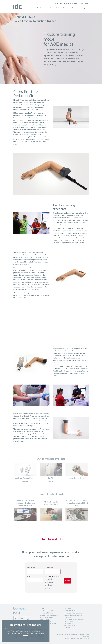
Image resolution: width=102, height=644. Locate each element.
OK (25, 637)
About (33, 8)
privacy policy (40, 633)
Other (48, 588)
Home (56, 4)
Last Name (49, 568)
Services (51, 8)
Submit (68, 581)
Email (29, 576)
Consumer (67, 8)
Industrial (76, 8)
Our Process (42, 8)
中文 (87, 4)
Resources (67, 4)
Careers (75, 4)
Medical (59, 8)
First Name (31, 568)
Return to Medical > (51, 539)
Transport (85, 8)
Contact (82, 4)
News (61, 4)
